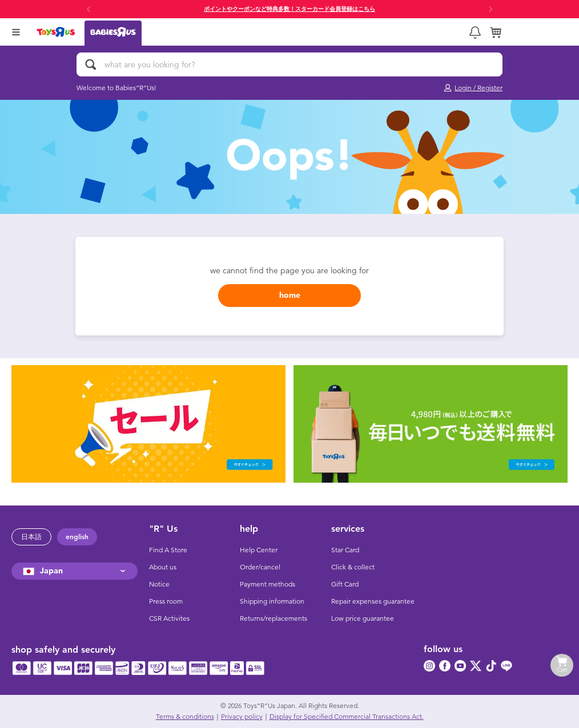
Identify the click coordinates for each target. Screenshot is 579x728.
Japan (41, 571)
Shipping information (272, 601)
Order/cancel (260, 567)
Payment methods (268, 584)
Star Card (345, 550)
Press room (166, 601)
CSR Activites (169, 618)
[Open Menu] (16, 32)
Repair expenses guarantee (373, 601)
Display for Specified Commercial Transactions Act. (347, 717)
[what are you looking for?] (289, 64)
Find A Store (168, 550)
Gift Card (345, 584)
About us (163, 567)
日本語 (31, 537)
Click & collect (353, 567)
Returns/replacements (274, 618)
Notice (159, 584)
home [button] (290, 295)
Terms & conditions (185, 717)
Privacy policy (242, 717)
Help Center (259, 550)
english (77, 537)
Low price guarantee (363, 618)
